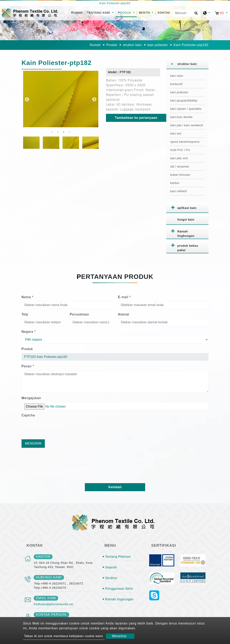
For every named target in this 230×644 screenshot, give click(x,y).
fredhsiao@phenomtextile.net (53, 604)
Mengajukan (31, 398)
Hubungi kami (49, 577)
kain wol (176, 134)
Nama (27, 297)
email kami (46, 598)
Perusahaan (79, 314)
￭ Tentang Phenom (117, 557)
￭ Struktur (110, 578)
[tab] (187, 64)
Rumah (78, 12)
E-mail (124, 297)
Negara (29, 332)
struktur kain (132, 45)
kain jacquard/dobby (184, 101)
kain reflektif (179, 191)
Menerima (119, 636)
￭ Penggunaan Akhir (118, 589)
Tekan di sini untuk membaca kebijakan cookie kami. (64, 636)
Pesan (28, 366)
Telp (25, 314)
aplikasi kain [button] (187, 208)
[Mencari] (187, 13)
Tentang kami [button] (99, 13)
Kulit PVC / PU (180, 150)
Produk (112, 45)
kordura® (177, 84)
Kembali (115, 487)
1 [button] (52, 132)
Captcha (28, 415)
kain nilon (177, 76)
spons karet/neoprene (185, 142)
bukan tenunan (180, 175)
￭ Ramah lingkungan (118, 599)
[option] (61, 99)
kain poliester (158, 45)
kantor (43, 557)
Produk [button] (125, 13)
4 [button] (70, 132)
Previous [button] (27, 99)
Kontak (164, 13)
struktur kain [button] (187, 64)
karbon (175, 183)
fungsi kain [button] (186, 219)
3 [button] (64, 132)
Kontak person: (51, 615)
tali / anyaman (180, 166)
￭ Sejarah (110, 567)
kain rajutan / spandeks (186, 109)
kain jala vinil (179, 158)
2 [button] (58, 132)
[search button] (196, 14)
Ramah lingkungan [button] (186, 234)
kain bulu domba (181, 117)
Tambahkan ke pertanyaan (136, 118)
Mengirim (33, 443)
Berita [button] (145, 13)
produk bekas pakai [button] (188, 248)
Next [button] (94, 99)
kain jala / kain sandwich (187, 125)
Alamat (124, 314)
